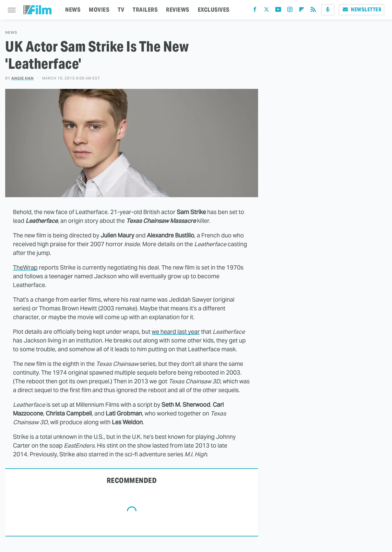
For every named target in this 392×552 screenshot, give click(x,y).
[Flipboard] (302, 11)
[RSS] (313, 11)
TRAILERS (145, 10)
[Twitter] (267, 11)
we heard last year (176, 332)
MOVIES (99, 10)
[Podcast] (328, 10)
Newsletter (362, 10)
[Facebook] (255, 11)
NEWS (73, 10)
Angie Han (23, 78)
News (11, 33)
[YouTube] (278, 11)
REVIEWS (178, 10)
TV (121, 10)
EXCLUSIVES (214, 10)
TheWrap (25, 267)
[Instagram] (290, 11)
